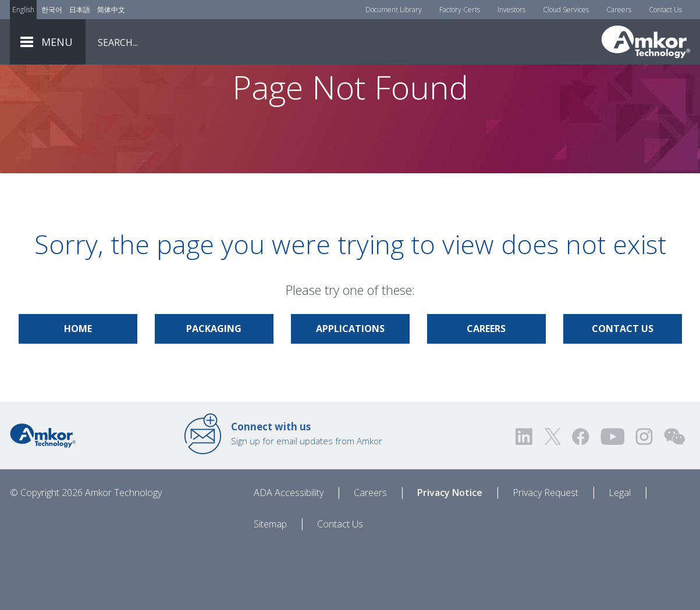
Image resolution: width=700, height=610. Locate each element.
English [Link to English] (23, 10)
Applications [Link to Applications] (350, 392)
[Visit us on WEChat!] (674, 500)
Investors (511, 10)
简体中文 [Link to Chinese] (111, 10)
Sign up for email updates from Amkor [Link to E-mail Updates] (307, 497)
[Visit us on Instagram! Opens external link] (644, 500)
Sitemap (270, 587)
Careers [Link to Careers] (486, 392)
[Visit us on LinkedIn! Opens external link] (525, 500)
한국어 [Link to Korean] (52, 10)
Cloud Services (566, 10)
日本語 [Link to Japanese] (80, 10)
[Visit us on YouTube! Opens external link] (612, 500)
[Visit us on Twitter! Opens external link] (552, 500)
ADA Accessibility (289, 556)
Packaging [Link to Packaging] (214, 392)
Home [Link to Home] (78, 392)
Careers (619, 10)
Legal (620, 556)
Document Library (394, 10)
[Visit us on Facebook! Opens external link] (580, 500)
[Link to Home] (43, 498)
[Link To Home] (646, 42)
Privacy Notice (450, 556)
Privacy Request (546, 556)
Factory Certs (460, 10)
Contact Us (665, 10)
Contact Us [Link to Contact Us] (623, 392)
